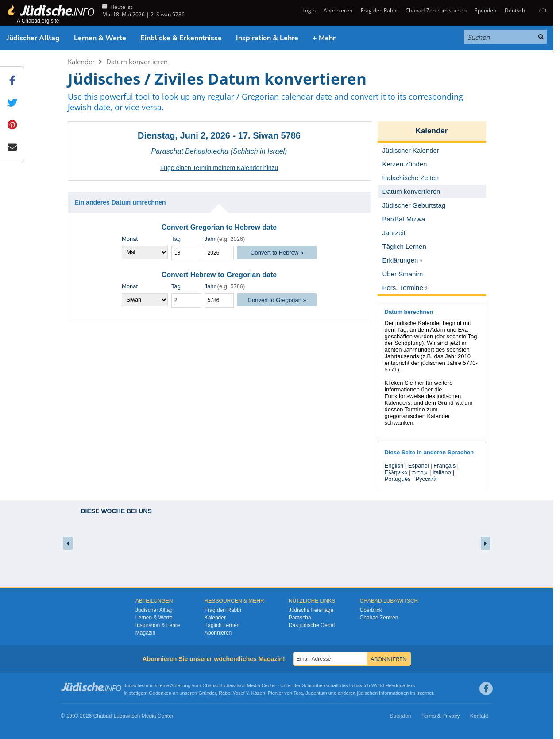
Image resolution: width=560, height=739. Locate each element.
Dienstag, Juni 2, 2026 (184, 135)
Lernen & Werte (100, 38)
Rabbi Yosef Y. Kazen (242, 693)
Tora (298, 693)
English (394, 466)
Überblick (371, 610)
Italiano (442, 472)
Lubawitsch (234, 685)
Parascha (300, 618)
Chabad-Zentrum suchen (436, 10)
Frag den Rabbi (379, 10)
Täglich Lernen (222, 625)
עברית (420, 472)
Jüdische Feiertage (311, 610)
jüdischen (367, 693)
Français (444, 466)
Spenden (485, 10)
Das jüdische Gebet (312, 625)
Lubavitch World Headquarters (382, 685)
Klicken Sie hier (405, 383)
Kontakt (479, 716)
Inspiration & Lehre (267, 38)
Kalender (81, 62)
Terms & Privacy (441, 716)
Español (419, 466)
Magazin (145, 633)
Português (398, 479)
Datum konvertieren (137, 62)
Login (308, 10)
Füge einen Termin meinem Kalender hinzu (219, 168)
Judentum (316, 693)
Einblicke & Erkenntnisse (181, 38)
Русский (426, 479)
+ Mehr (324, 38)
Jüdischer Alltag (33, 38)
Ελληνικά (396, 472)
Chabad (211, 685)
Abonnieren (338, 10)
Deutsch (515, 10)
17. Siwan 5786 (269, 135)
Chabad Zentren (379, 618)
